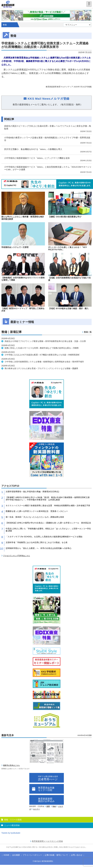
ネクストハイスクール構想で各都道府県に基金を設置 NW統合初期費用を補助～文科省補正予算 (48, 506)
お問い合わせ (77, 855)
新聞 (48, 806)
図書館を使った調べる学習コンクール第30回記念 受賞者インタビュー (37, 511)
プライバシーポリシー (32, 855)
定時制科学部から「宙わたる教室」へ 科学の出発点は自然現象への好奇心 (39, 548)
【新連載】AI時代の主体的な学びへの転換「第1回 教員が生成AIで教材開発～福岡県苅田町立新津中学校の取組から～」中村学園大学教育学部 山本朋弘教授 (48, 499)
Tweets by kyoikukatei (11, 833)
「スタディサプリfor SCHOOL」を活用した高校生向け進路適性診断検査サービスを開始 (44, 537)
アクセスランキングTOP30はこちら (17, 556)
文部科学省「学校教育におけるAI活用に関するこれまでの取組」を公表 (37, 542)
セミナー (36, 809)
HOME (6, 855)
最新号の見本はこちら (11, 765)
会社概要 (16, 855)
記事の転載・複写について (56, 855)
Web (54, 806)
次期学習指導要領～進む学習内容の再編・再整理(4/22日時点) (32, 492)
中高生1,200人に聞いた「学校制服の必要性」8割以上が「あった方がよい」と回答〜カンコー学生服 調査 (48, 530)
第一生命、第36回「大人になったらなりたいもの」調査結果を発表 (35, 517)
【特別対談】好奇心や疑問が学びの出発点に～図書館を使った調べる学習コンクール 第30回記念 (48, 523)
